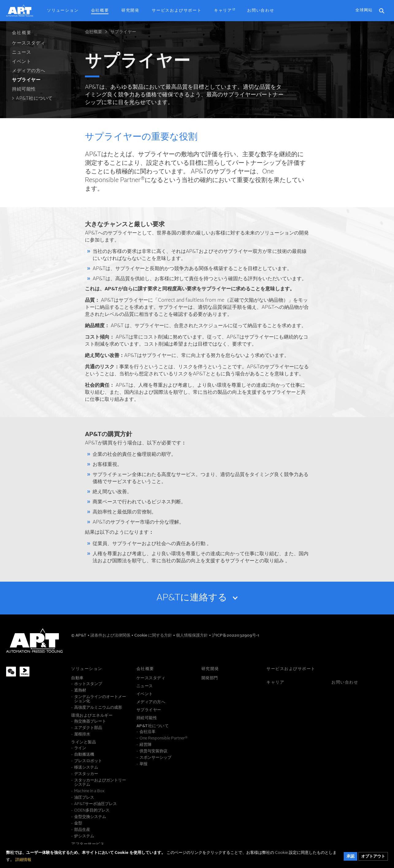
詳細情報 (23, 862)
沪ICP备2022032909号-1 (235, 635)
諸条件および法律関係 (111, 635)
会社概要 (94, 32)
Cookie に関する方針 (154, 635)
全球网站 (364, 10)
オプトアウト (373, 859)
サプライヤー (123, 32)
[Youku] (25, 672)
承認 (350, 859)
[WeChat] (11, 672)
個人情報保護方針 (192, 635)
